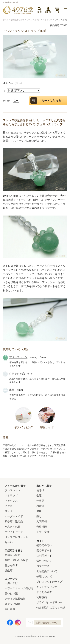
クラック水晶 (17, 374)
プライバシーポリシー (49, 602)
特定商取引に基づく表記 (51, 608)
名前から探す (13, 555)
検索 (39, 10)
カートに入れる (48, 101)
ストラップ (11, 495)
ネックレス (11, 501)
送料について (44, 561)
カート (57, 10)
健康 (39, 511)
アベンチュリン (18, 357)
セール (9, 542)
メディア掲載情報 (15, 599)
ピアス (9, 506)
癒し (39, 516)
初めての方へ (44, 545)
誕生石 (9, 570)
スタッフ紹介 (13, 604)
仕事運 (40, 501)
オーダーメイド (14, 516)
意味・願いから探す (16, 560)
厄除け (40, 490)
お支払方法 (43, 566)
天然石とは (11, 583)
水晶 (12, 390)
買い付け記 (11, 594)
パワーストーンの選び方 (19, 588)
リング (9, 511)
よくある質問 (44, 592)
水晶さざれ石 (13, 527)
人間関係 (42, 521)
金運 (39, 495)
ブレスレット (13, 490)
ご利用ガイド (44, 556)
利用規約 (42, 597)
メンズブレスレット (16, 537)
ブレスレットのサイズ (49, 582)
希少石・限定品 (14, 521)
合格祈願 (42, 527)
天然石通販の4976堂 (18, 10)
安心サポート (44, 550)
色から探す (11, 565)
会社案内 (10, 609)
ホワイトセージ (14, 532)
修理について (44, 576)
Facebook (10, 623)
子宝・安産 (43, 532)
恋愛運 (40, 506)
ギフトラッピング (47, 587)
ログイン (48, 11)
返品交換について (47, 571)
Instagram (18, 623)
